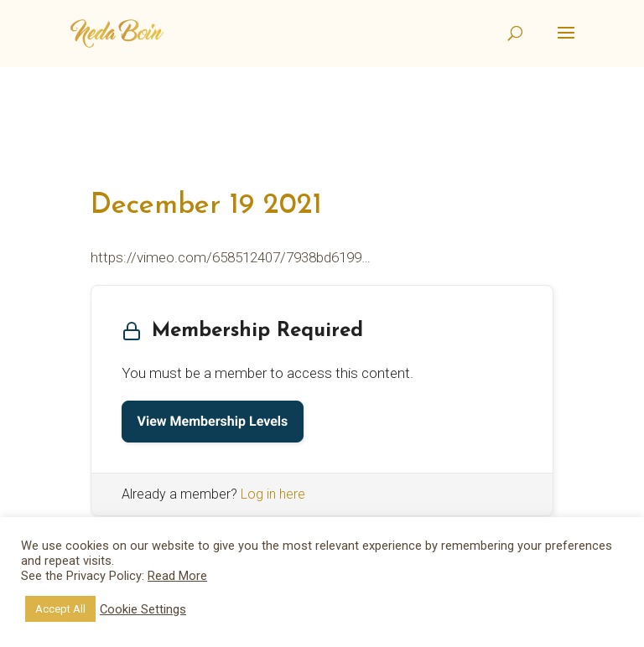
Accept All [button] (60, 609)
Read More (177, 576)
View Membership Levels (213, 421)
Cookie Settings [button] (143, 609)
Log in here (273, 494)
